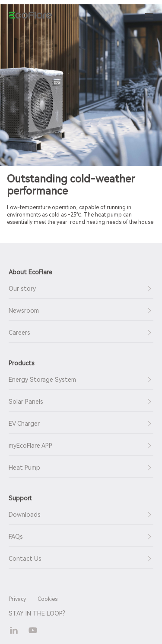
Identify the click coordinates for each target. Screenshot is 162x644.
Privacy (17, 599)
